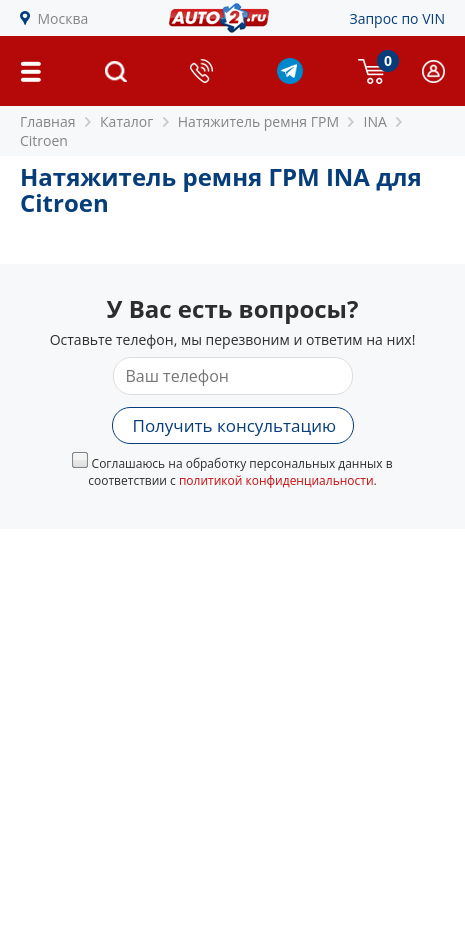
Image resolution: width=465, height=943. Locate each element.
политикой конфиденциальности (276, 480)
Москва (63, 18)
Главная (48, 121)
